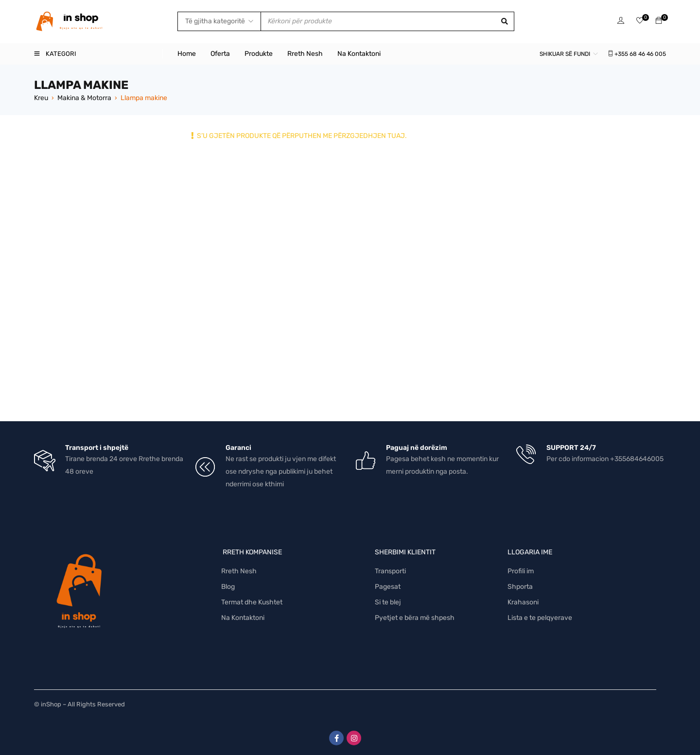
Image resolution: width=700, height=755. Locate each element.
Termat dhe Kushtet (252, 602)
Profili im (521, 571)
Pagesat (388, 587)
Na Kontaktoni (243, 618)
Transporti (390, 571)
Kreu (41, 98)
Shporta (520, 587)
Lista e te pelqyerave (540, 618)
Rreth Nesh (239, 571)
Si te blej (388, 602)
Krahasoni (523, 602)
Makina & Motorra (84, 98)
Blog (228, 587)
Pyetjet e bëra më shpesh (415, 618)
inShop (51, 704)
